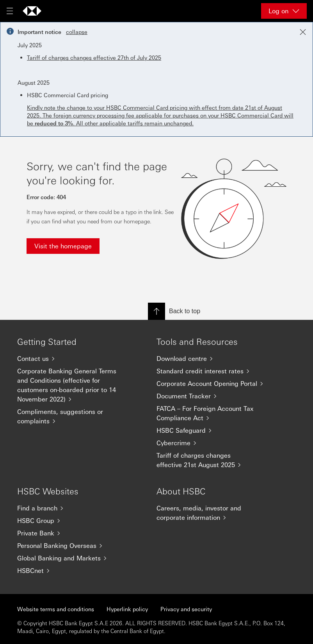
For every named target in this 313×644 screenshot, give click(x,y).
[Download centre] (211, 359)
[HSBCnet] (71, 571)
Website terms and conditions (56, 609)
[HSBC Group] (71, 521)
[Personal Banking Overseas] (71, 546)
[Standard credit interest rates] (211, 371)
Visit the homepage (63, 246)
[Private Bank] (71, 533)
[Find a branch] (71, 508)
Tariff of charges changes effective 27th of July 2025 (94, 57)
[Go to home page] (32, 11)
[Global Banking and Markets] (71, 558)
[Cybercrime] (211, 443)
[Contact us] (71, 359)
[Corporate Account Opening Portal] (211, 384)
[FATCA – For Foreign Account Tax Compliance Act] (211, 413)
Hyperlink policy (127, 609)
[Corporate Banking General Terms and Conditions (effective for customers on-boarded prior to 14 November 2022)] (71, 385)
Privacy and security (186, 609)
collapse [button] (77, 32)
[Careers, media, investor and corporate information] (211, 513)
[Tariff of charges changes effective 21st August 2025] (211, 460)
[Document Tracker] (211, 396)
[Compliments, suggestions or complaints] (71, 416)
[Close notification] (303, 32)
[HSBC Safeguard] (211, 430)
